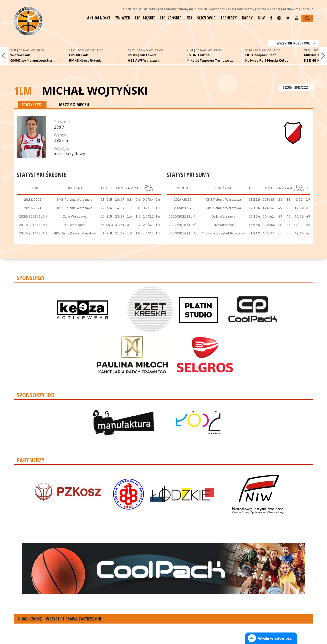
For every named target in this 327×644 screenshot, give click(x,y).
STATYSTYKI (32, 105)
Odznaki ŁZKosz (268, 9)
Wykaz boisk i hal (222, 9)
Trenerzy (229, 18)
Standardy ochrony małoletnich (183, 9)
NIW (261, 18)
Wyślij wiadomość (275, 638)
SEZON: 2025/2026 (296, 87)
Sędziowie (206, 18)
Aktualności (99, 18)
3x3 (189, 18)
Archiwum (290, 9)
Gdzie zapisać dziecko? (140, 9)
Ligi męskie (145, 18)
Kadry (247, 18)
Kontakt (307, 9)
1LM (23, 90)
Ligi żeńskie (171, 18)
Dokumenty (246, 9)
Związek (123, 18)
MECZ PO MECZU (74, 105)
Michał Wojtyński (95, 91)
